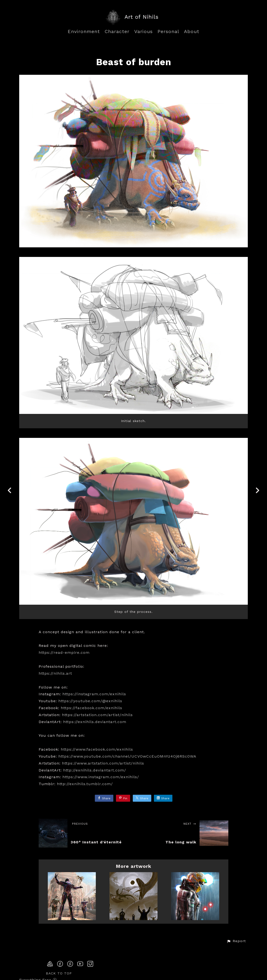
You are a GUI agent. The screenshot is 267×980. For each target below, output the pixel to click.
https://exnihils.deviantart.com (95, 722)
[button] (236, 941)
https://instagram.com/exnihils (94, 694)
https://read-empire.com (64, 652)
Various (143, 32)
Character (117, 32)
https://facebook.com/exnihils (91, 708)
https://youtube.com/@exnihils (90, 701)
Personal (168, 32)
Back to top (59, 973)
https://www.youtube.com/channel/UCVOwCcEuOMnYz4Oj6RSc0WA (127, 756)
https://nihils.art (55, 673)
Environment (84, 32)
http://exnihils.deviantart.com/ (95, 770)
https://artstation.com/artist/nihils (97, 715)
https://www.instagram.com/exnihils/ (101, 777)
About (192, 32)
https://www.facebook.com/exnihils (97, 749)
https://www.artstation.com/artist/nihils (103, 763)
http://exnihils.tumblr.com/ (85, 784)
